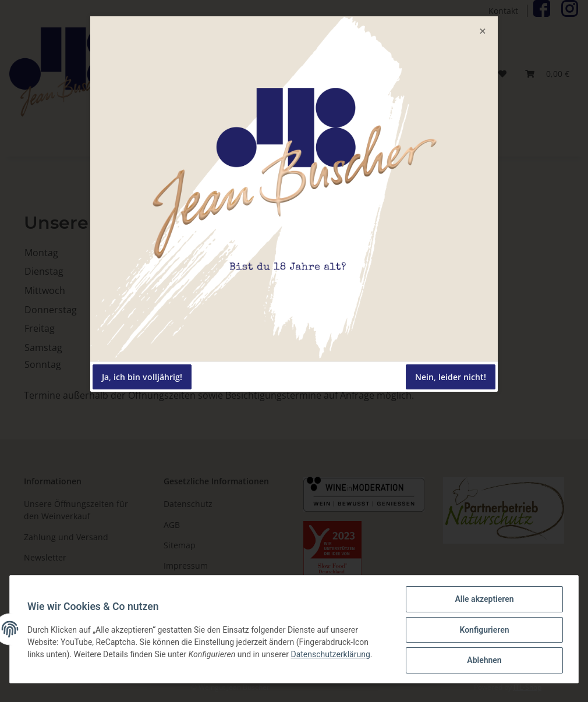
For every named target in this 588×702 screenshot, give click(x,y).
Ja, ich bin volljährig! (142, 377)
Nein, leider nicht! (451, 377)
